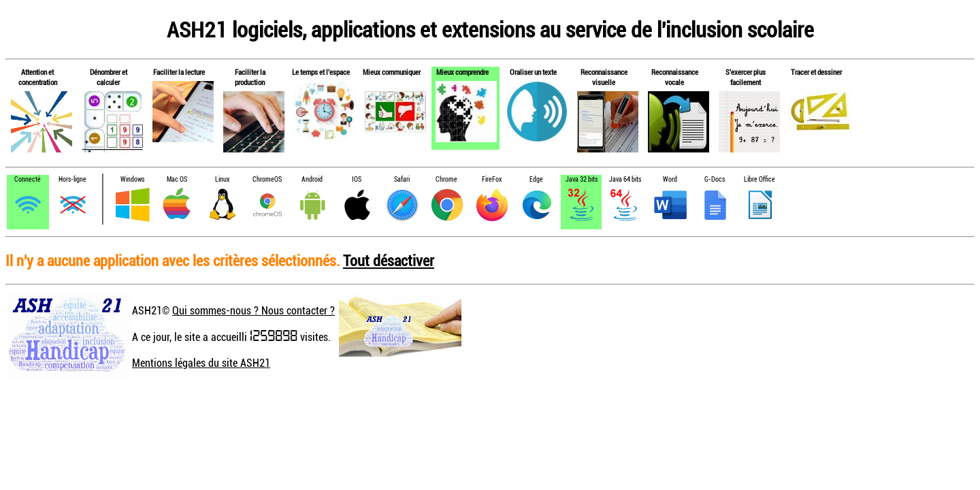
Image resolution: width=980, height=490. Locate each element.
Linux (222, 179)
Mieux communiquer (392, 72)
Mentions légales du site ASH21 (201, 363)
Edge (536, 179)
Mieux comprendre (462, 72)
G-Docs (715, 179)
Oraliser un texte (533, 72)
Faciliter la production (250, 77)
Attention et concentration (38, 77)
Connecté (28, 179)
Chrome (446, 179)
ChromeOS (267, 179)
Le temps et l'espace (321, 72)
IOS (357, 179)
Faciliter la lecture (179, 72)
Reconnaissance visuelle (604, 77)
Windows (132, 179)
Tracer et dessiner (816, 72)
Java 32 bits (582, 179)
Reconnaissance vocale (675, 77)
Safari (402, 179)
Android (312, 179)
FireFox (492, 179)
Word (670, 179)
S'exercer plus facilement (746, 77)
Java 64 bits (625, 179)
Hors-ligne (72, 179)
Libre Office (759, 179)
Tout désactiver (389, 260)
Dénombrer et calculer (109, 77)
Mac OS (177, 179)
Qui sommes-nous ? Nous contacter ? (254, 310)
